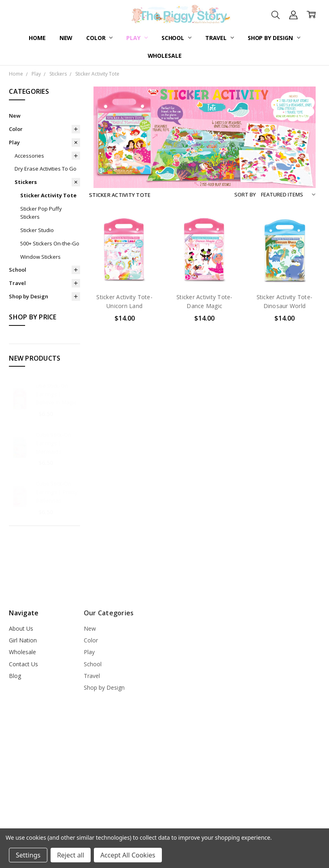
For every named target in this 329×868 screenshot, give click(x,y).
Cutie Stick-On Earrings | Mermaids (54, 443)
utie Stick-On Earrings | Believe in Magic (56, 394)
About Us (21, 628)
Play (137, 38)
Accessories (29, 156)
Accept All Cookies (128, 855)
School (176, 38)
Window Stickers (40, 257)
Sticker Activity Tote (48, 195)
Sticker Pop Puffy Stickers (41, 213)
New (66, 38)
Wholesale (165, 56)
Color (99, 38)
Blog (15, 676)
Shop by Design (274, 38)
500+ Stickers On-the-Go (50, 243)
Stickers (26, 182)
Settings (28, 855)
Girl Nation (23, 640)
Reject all (71, 855)
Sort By (245, 194)
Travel (220, 38)
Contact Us (23, 664)
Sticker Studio (37, 230)
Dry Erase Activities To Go (46, 169)
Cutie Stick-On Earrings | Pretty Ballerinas (57, 492)
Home (37, 38)
